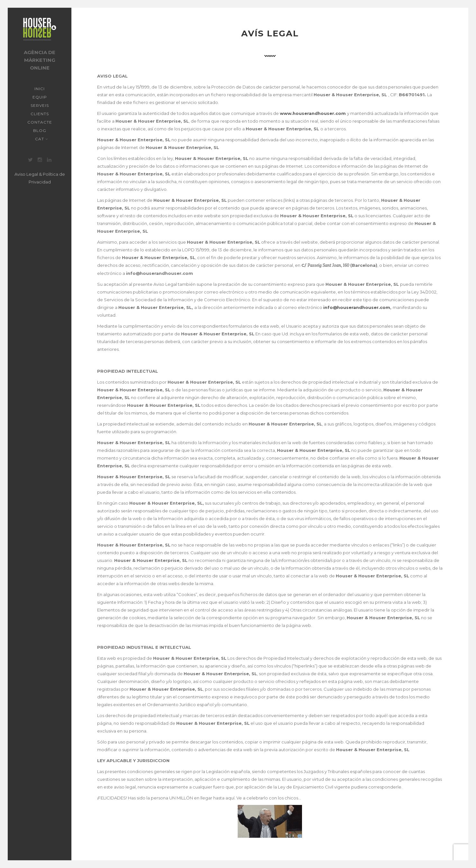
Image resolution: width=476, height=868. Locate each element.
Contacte (40, 122)
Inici (40, 89)
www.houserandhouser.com (313, 113)
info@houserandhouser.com (357, 307)
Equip (40, 97)
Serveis (40, 105)
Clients (40, 114)
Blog (40, 131)
